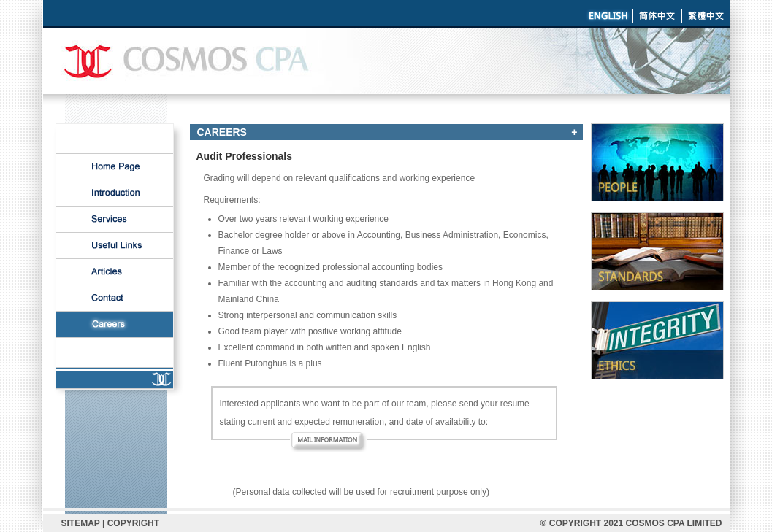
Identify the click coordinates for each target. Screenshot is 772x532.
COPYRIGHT (133, 523)
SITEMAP (81, 523)
